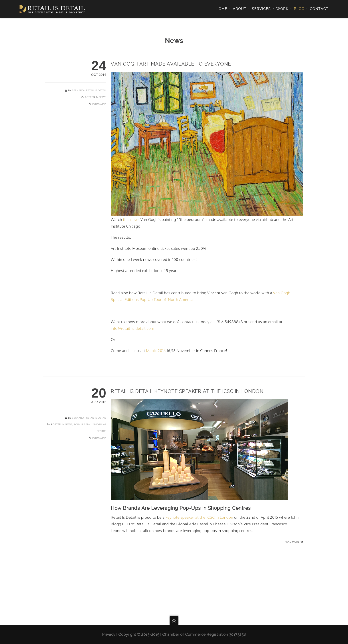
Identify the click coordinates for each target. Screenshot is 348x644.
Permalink (99, 104)
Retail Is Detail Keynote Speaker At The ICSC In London (187, 391)
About (240, 9)
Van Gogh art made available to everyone (171, 64)
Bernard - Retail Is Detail (89, 90)
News (103, 97)
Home (221, 9)
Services (261, 9)
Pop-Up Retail (83, 424)
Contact (319, 9)
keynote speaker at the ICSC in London (200, 517)
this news (131, 219)
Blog (299, 9)
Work (282, 9)
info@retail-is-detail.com (132, 328)
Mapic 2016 (156, 351)
